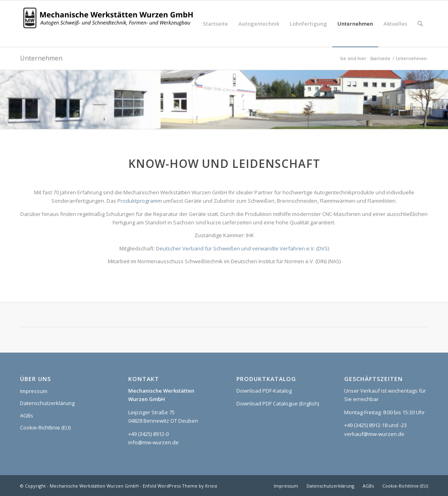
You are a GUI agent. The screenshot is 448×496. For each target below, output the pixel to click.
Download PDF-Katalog (264, 391)
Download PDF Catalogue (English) (278, 403)
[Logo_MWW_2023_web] (110, 24)
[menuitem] (215, 24)
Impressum (34, 391)
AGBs (27, 415)
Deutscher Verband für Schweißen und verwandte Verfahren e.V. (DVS (242, 248)
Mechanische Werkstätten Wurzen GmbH (94, 486)
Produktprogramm (140, 201)
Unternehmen (41, 58)
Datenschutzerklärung (47, 403)
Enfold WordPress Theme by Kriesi (180, 486)
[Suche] (420, 24)
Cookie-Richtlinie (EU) (45, 427)
